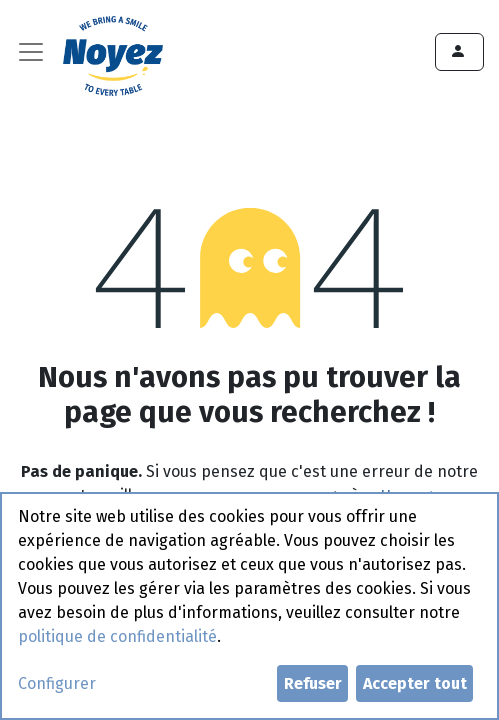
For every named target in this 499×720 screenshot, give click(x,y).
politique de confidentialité (117, 636)
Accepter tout (415, 683)
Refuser (313, 683)
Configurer (57, 683)
